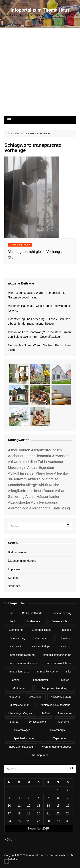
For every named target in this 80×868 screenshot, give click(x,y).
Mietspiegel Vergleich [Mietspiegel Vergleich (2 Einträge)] (21, 713)
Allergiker (61, 473)
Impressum (15, 569)
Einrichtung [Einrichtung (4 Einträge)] (16, 630)
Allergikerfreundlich (46, 450)
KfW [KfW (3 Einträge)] (69, 671)
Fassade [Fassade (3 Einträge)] (66, 630)
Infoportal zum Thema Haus (40, 10)
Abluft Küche (49, 485)
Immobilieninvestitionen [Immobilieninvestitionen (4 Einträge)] (23, 663)
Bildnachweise (17, 552)
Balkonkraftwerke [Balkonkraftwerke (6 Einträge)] (33, 613)
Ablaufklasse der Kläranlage (31, 473)
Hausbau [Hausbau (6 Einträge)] (65, 638)
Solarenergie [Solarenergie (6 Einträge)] (58, 730)
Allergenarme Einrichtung (50, 508)
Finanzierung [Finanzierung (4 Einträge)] (17, 638)
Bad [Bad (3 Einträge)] (11, 613)
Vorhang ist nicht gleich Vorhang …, (37, 252)
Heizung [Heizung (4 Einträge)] (66, 646)
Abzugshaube (19, 502)
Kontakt (13, 578)
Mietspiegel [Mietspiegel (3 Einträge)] (35, 697)
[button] (7, 861)
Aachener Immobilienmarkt (30, 456)
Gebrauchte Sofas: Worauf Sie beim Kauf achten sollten (39, 348)
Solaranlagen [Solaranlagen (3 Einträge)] (22, 730)
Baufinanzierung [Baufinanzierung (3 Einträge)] (61, 613)
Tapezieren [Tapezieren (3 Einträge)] (60, 738)
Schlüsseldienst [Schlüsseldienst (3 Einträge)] (38, 722)
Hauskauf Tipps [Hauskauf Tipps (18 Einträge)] (41, 646)
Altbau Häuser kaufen (43, 497)
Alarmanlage (18, 508)
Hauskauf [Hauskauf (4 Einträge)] (15, 646)
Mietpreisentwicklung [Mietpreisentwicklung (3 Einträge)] (55, 688)
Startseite (14, 586)
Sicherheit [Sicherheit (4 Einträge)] (64, 722)
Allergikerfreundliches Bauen (31, 491)
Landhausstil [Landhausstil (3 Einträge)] (41, 680)
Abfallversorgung (45, 502)
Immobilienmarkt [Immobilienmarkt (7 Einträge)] (19, 671)
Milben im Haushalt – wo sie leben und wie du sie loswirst (40, 308)
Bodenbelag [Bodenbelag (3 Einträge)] (34, 621)
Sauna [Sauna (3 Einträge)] (14, 722)
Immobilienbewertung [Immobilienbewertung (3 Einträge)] (22, 655)
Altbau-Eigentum (40, 467)
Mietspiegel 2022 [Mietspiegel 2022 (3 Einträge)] (20, 705)
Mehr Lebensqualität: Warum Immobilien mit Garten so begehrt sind (36, 295)
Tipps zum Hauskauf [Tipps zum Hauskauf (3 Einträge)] (21, 747)
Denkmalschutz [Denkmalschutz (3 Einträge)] (61, 621)
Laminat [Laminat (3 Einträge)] (16, 680)
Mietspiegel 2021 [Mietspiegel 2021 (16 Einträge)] (61, 697)
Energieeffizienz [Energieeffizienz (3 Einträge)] (42, 630)
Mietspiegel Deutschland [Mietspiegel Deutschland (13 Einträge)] (56, 705)
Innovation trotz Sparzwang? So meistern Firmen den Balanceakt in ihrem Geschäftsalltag (39, 335)
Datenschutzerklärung (22, 561)
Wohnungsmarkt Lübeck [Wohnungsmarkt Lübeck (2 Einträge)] (57, 747)
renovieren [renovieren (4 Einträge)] (65, 713)
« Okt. (8, 840)
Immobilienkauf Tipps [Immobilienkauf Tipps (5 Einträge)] (59, 663)
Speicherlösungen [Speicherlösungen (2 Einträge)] (24, 738)
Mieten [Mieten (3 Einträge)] (65, 680)
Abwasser (60, 456)
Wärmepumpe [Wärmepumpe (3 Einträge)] (40, 755)
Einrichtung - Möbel (20, 245)
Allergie (32, 485)
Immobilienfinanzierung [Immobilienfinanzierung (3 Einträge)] (57, 655)
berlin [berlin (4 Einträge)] (13, 621)
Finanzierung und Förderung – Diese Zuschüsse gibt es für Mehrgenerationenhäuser (39, 321)
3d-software (18, 479)
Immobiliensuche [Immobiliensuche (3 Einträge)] (47, 671)
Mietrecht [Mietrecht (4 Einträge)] (14, 697)
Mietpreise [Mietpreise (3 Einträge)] (19, 688)
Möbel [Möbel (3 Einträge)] (46, 713)
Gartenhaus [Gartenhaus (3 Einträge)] (42, 638)
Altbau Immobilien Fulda (27, 462)
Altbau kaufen (19, 450)
